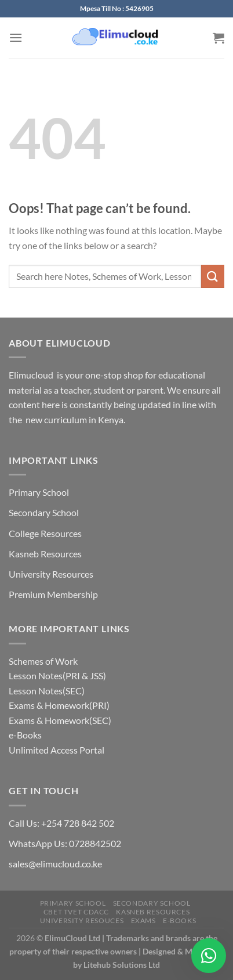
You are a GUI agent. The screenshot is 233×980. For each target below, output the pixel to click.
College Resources (45, 533)
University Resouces (82, 920)
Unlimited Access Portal (57, 750)
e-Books (25, 735)
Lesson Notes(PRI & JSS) (57, 675)
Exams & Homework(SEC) (60, 720)
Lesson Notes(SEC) (47, 691)
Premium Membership (53, 594)
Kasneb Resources (45, 554)
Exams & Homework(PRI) (59, 705)
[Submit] (213, 276)
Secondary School (44, 512)
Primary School (39, 492)
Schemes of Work (43, 661)
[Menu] (16, 37)
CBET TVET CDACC (76, 912)
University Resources (51, 574)
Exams (143, 920)
